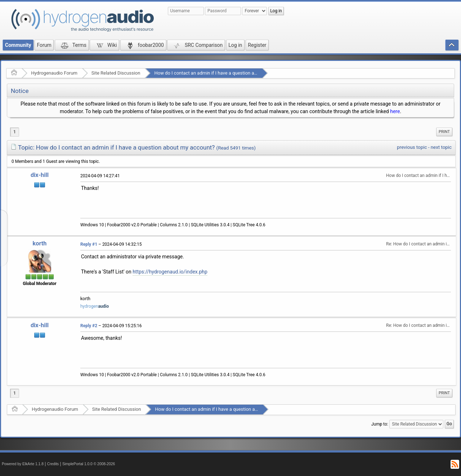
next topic (441, 147)
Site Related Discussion (116, 73)
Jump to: (380, 424)
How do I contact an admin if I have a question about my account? (223, 73)
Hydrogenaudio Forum (54, 73)
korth (40, 243)
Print (444, 132)
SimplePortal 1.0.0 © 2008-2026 (89, 464)
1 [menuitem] (15, 132)
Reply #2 (89, 326)
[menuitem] (444, 132)
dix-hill (40, 175)
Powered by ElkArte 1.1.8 (23, 464)
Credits (53, 464)
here (395, 111)
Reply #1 (89, 244)
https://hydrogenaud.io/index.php (170, 272)
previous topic (412, 147)
